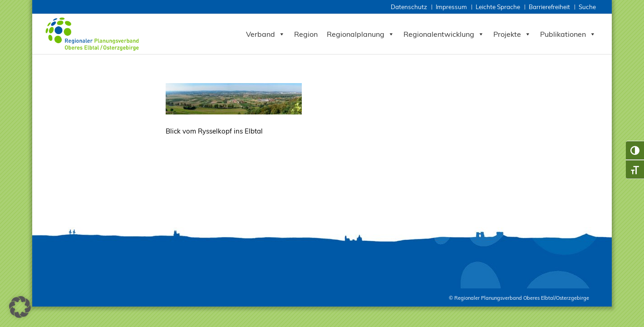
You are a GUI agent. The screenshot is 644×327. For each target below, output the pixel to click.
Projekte (512, 34)
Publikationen (568, 34)
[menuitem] (410, 7)
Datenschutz (409, 7)
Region (306, 34)
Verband (265, 34)
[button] (20, 307)
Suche (587, 7)
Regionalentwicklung (444, 34)
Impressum (451, 7)
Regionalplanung (361, 34)
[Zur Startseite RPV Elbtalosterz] (94, 34)
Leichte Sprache (498, 7)
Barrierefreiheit (549, 7)
